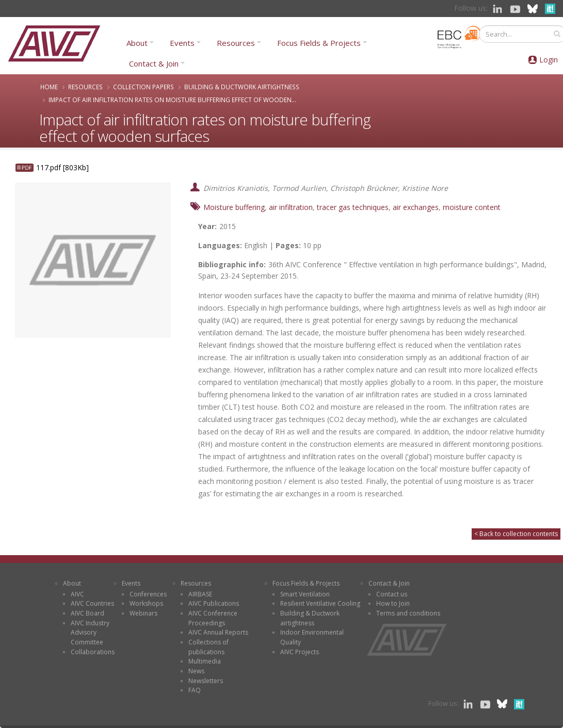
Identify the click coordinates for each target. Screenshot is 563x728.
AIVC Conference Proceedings (213, 618)
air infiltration (291, 207)
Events (182, 43)
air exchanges (416, 207)
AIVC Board (87, 613)
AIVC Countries (92, 603)
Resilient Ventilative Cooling (320, 603)
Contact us (392, 594)
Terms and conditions (408, 613)
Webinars (143, 613)
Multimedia (205, 661)
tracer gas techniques (353, 207)
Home (49, 87)
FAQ (195, 690)
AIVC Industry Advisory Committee (90, 633)
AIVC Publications (214, 603)
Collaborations (93, 652)
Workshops (146, 603)
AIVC (77, 594)
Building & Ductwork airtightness (242, 87)
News (196, 671)
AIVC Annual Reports (218, 632)
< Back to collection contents (516, 534)
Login (549, 60)
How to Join (393, 603)
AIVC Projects (300, 652)
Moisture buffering (234, 207)
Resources (236, 43)
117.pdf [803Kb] (62, 167)
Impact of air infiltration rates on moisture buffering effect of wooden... (172, 100)
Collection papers (143, 87)
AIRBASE (200, 594)
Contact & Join (154, 63)
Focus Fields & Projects (319, 43)
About (137, 43)
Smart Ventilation (305, 594)
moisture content (472, 207)
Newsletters (206, 681)
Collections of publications (208, 647)
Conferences (148, 594)
